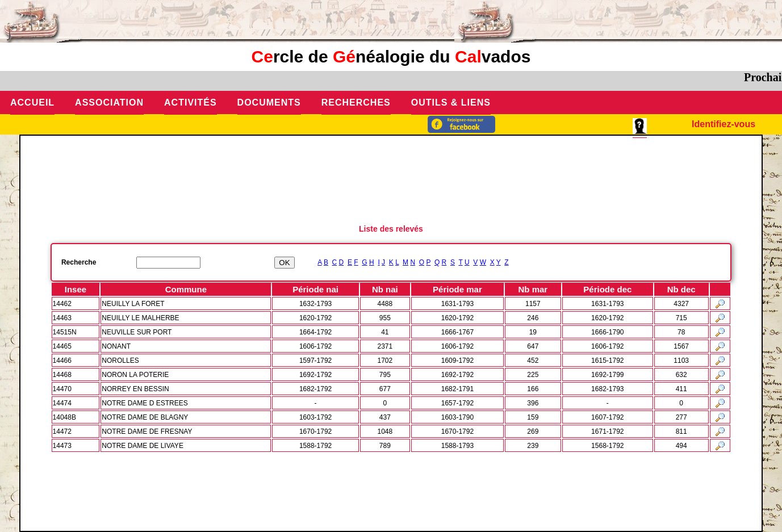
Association (109, 102)
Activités (191, 102)
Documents (269, 102)
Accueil (32, 102)
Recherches (356, 102)
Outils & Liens (451, 102)
